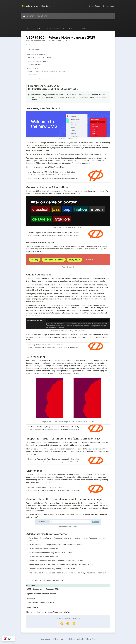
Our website (46, 639)
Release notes (44, 29)
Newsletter (91, 639)
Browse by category (29, 29)
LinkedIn (80, 639)
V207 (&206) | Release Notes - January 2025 (69, 29)
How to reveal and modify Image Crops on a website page (50, 612)
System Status (94, 6)
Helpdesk (71, 639)
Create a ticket (108, 6)
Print (29, 44)
